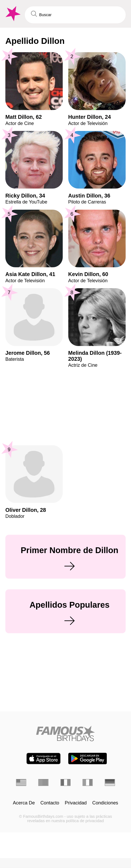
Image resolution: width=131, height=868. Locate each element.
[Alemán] (110, 782)
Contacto (50, 803)
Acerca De (24, 803)
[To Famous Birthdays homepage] (12, 14)
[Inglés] (21, 782)
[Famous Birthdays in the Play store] (88, 759)
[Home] (65, 733)
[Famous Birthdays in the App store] (43, 759)
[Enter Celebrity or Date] (75, 15)
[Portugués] (43, 782)
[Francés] (66, 782)
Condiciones (105, 803)
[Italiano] (88, 782)
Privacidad (76, 803)
